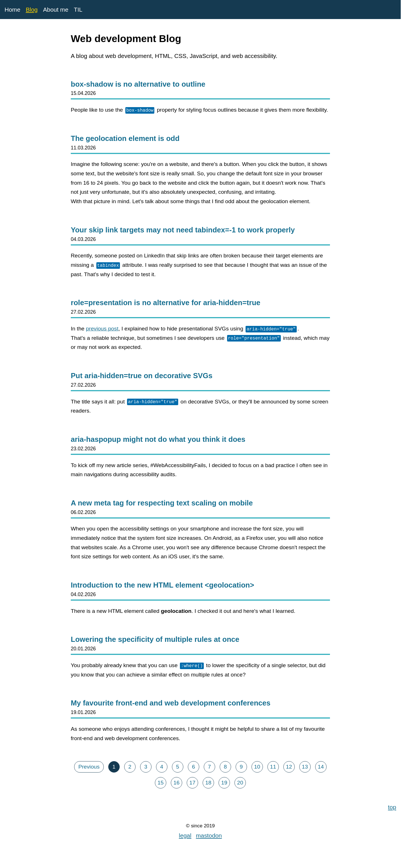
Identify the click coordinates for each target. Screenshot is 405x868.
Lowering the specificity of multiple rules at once (155, 639)
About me (56, 10)
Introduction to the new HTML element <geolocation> (162, 585)
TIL (78, 10)
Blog (32, 10)
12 (289, 767)
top (392, 806)
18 (208, 783)
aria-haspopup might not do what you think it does (158, 439)
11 (273, 767)
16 (176, 783)
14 (321, 767)
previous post (102, 329)
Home (12, 10)
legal (185, 835)
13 (305, 767)
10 (257, 767)
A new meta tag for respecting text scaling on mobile (162, 503)
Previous (89, 767)
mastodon (209, 835)
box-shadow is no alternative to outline (138, 84)
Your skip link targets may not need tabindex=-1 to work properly (183, 230)
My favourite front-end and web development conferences (171, 703)
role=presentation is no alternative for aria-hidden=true (166, 303)
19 (224, 783)
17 (192, 783)
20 (240, 783)
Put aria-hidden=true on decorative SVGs (142, 376)
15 (160, 783)
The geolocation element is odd (125, 138)
